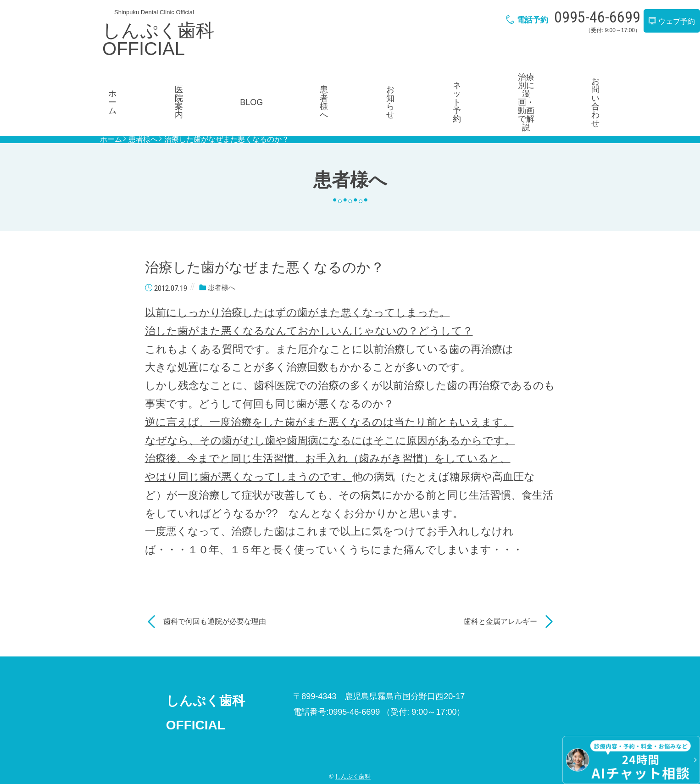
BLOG (255, 86)
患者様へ (318, 86)
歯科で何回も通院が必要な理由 (215, 590)
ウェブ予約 (672, 21)
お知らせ (382, 86)
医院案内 (191, 86)
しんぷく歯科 (353, 746)
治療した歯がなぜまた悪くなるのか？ (227, 109)
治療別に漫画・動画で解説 (509, 86)
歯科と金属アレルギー (500, 590)
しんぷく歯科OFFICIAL (158, 39)
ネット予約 (445, 86)
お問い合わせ (573, 86)
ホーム (127, 86)
